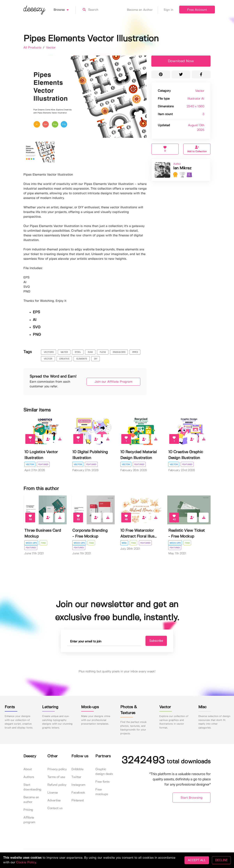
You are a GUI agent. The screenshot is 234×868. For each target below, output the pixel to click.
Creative (64, 359)
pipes (135, 352)
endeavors (119, 352)
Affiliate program (29, 820)
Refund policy (57, 785)
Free (43, 543)
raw (90, 352)
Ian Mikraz (182, 168)
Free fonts (102, 782)
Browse (65, 10)
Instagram (78, 785)
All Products (33, 48)
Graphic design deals (104, 772)
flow (103, 352)
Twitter (76, 777)
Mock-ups (31, 543)
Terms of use (56, 777)
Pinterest (78, 800)
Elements (82, 359)
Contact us (55, 808)
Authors (29, 777)
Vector (51, 48)
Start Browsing (192, 798)
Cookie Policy (26, 862)
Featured (43, 464)
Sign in (168, 10)
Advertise (54, 800)
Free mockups (102, 792)
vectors (49, 352)
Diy (96, 359)
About (28, 769)
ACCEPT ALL (197, 860)
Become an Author (142, 10)
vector (48, 359)
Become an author (31, 800)
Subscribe (156, 641)
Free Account (197, 10)
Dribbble (77, 769)
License (53, 793)
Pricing (28, 810)
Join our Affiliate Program (113, 382)
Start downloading (32, 787)
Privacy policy (57, 769)
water (64, 352)
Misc (124, 543)
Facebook (78, 793)
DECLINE (221, 860)
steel (78, 352)
